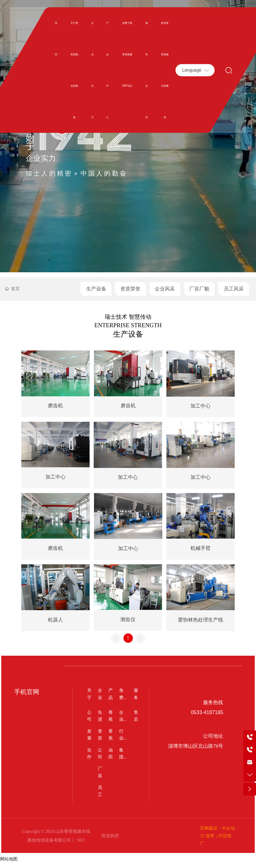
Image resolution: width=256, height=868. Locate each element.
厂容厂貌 (199, 289)
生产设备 (96, 289)
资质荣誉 (130, 289)
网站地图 (9, 864)
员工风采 (234, 289)
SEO (80, 845)
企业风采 (165, 289)
